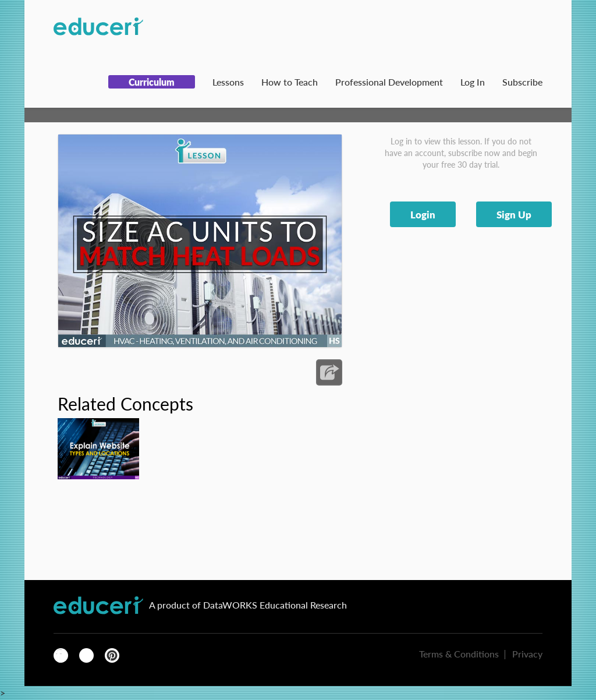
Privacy (527, 654)
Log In (473, 82)
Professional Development (389, 82)
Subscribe (522, 82)
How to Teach (290, 82)
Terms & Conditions (459, 654)
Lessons (228, 82)
